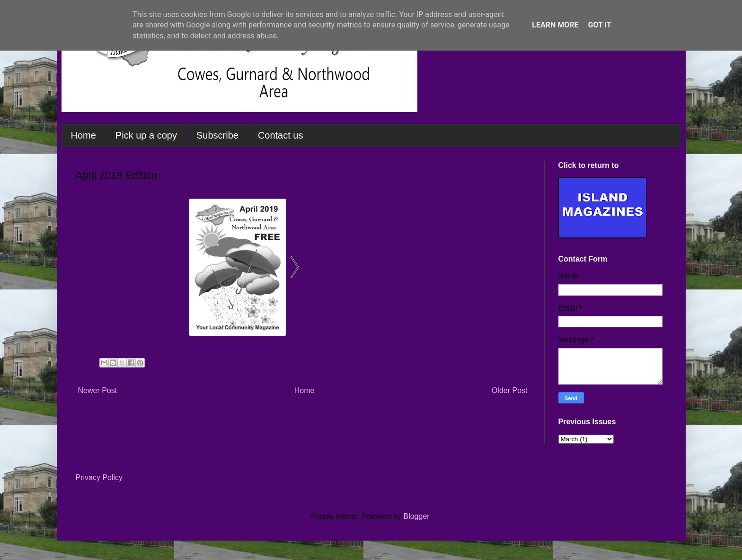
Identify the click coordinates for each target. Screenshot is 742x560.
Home (84, 135)
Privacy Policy (99, 477)
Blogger (416, 516)
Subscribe (217, 135)
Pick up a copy (146, 135)
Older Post (510, 390)
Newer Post (98, 390)
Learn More (555, 25)
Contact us (281, 135)
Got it (599, 25)
